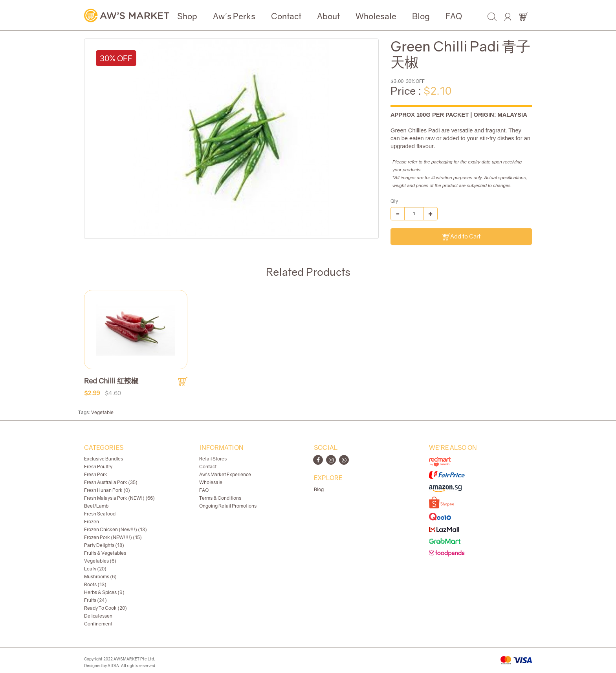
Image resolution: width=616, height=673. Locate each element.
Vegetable (102, 412)
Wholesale (376, 16)
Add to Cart (461, 237)
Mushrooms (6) (100, 577)
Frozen (92, 522)
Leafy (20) (95, 569)
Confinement (98, 624)
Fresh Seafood (100, 514)
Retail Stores (213, 459)
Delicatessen (98, 616)
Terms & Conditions (220, 498)
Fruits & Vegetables (105, 553)
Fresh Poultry (98, 467)
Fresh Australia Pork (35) (111, 482)
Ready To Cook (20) (105, 608)
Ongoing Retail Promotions (228, 506)
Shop (187, 16)
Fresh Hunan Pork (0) (107, 490)
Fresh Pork (96, 474)
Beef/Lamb (96, 506)
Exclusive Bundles (104, 459)
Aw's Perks (234, 16)
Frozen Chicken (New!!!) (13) (115, 529)
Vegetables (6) (100, 561)
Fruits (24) (95, 600)
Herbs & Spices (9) (104, 592)
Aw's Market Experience (225, 474)
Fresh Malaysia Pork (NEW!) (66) (119, 498)
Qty (394, 201)
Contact (286, 16)
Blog (421, 16)
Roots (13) (95, 584)
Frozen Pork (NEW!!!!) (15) (113, 537)
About (328, 16)
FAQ (454, 16)
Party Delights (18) (104, 545)
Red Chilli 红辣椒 (111, 381)
